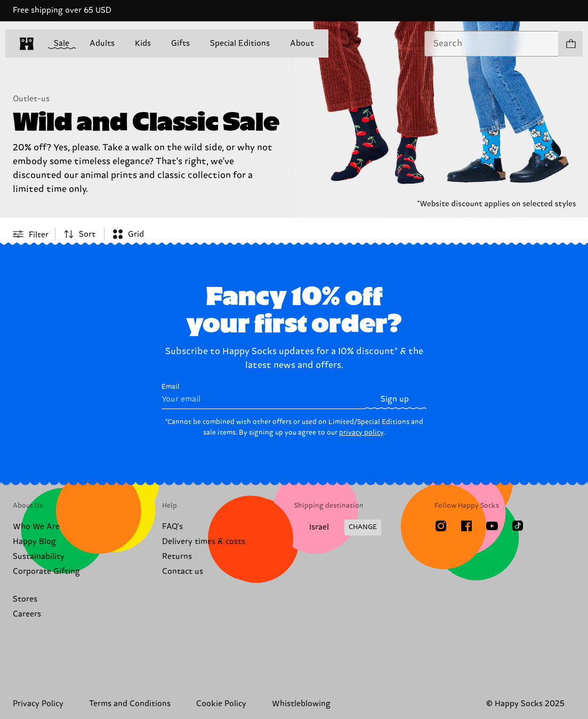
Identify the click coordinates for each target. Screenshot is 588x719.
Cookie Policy (221, 704)
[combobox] (492, 44)
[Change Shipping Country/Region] (338, 528)
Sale (62, 44)
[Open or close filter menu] (31, 234)
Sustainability (39, 557)
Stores (25, 599)
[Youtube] (492, 526)
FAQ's (172, 527)
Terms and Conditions (130, 704)
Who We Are (36, 527)
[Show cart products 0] (570, 44)
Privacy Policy (38, 704)
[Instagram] (441, 526)
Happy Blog (34, 542)
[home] (27, 44)
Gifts (180, 43)
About (302, 43)
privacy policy (361, 433)
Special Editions (240, 43)
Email (263, 396)
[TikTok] (518, 526)
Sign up (395, 399)
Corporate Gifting (46, 572)
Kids (143, 43)
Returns (177, 557)
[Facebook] (466, 526)
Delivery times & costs (204, 542)
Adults (102, 43)
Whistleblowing (301, 704)
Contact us (183, 572)
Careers (27, 614)
